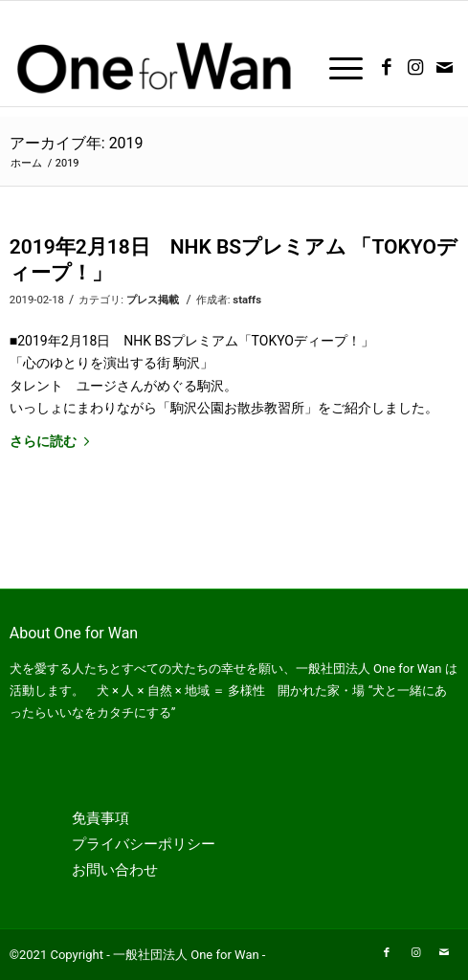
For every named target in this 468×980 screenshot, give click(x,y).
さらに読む (53, 441)
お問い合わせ (115, 870)
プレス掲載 (153, 300)
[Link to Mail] (444, 68)
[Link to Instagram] (415, 68)
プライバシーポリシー (144, 844)
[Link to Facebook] (387, 68)
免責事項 (100, 818)
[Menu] (336, 68)
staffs (247, 300)
